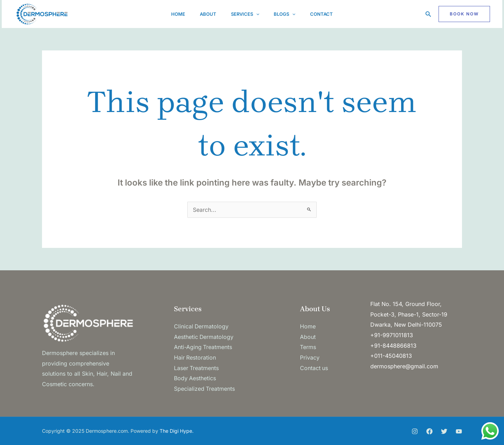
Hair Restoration (195, 357)
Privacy (310, 357)
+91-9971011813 (392, 335)
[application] (256, 14)
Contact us (314, 368)
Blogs (287, 14)
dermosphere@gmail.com (404, 366)
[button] (428, 14)
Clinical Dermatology (202, 326)
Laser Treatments (197, 368)
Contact (326, 14)
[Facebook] (429, 431)
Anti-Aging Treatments (203, 347)
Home (174, 14)
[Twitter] (444, 431)
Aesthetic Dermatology (204, 337)
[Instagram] (415, 431)
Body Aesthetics (195, 378)
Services (245, 14)
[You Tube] (459, 431)
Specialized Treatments (205, 389)
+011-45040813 (391, 356)
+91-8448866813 (393, 346)
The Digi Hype (176, 431)
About (206, 14)
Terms (308, 347)
